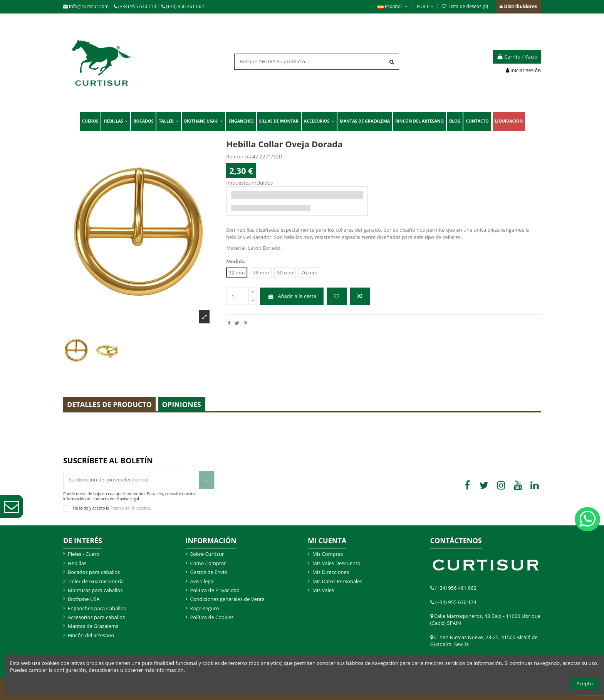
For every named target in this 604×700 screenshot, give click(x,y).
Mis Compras (328, 554)
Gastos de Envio (209, 572)
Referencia (238, 156)
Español (393, 6)
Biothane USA (84, 599)
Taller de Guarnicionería (96, 581)
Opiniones (182, 404)
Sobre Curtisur (207, 554)
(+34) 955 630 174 (135, 6)
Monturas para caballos (95, 590)
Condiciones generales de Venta (227, 599)
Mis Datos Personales (337, 581)
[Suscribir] (207, 480)
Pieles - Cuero (84, 554)
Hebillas (77, 563)
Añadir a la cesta (292, 296)
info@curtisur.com (86, 6)
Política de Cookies (212, 617)
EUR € (425, 6)
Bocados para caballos (94, 572)
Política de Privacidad (130, 508)
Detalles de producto (109, 404)
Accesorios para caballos (96, 617)
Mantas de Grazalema (93, 626)
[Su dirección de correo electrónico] (131, 480)
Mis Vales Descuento (336, 563)
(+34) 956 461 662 (183, 6)
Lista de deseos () (465, 6)
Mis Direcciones (331, 572)
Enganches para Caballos (97, 608)
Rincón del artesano (91, 635)
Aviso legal (203, 581)
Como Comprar (208, 563)
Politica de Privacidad (215, 590)
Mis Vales (323, 590)
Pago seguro (205, 608)
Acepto (585, 683)
